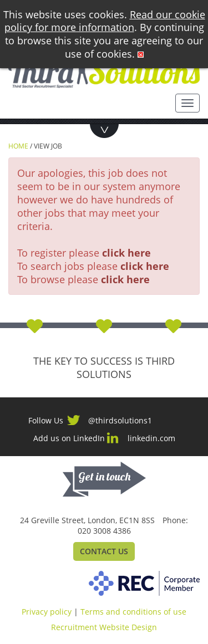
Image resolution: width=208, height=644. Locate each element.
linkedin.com (151, 438)
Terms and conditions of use (133, 612)
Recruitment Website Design (104, 627)
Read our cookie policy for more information (105, 21)
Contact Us (104, 551)
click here (126, 253)
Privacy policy (47, 612)
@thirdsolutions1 (120, 420)
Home (18, 146)
